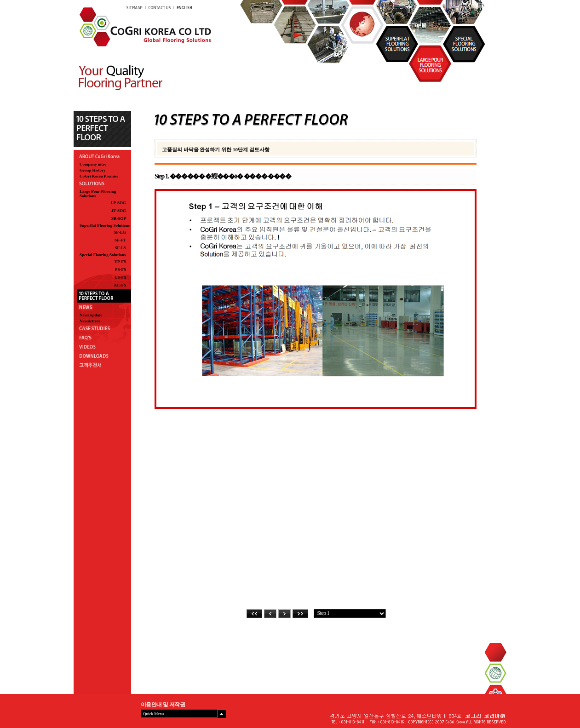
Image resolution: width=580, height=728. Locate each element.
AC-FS (120, 285)
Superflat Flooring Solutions (105, 225)
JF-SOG (119, 211)
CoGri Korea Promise (99, 176)
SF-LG (120, 232)
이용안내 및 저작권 (163, 705)
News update (91, 315)
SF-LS (120, 248)
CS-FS (120, 277)
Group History (93, 170)
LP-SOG (118, 203)
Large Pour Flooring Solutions (98, 194)
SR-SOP (119, 218)
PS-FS (121, 269)
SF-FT (120, 240)
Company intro (93, 164)
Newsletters (90, 321)
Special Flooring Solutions (103, 255)
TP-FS (120, 262)
